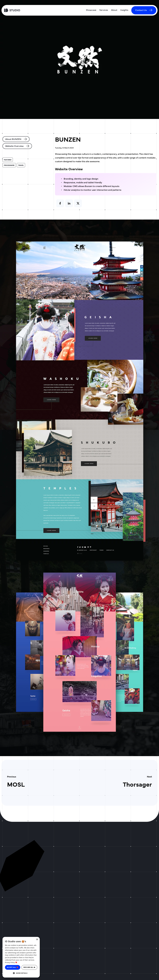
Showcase (91, 10)
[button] (21, 973)
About (114, 10)
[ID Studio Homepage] (22, 10)
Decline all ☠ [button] (29, 967)
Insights (124, 10)
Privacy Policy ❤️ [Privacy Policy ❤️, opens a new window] (11, 962)
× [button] (37, 940)
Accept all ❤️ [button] (13, 967)
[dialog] (21, 957)
